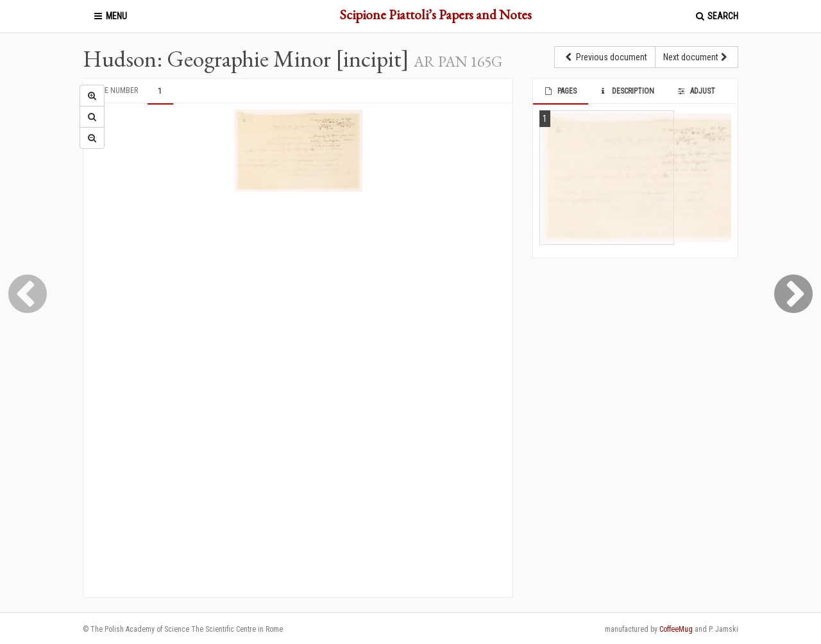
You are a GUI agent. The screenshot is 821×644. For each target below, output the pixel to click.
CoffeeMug (676, 629)
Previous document (605, 57)
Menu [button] (110, 16)
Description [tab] (626, 91)
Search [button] (716, 16)
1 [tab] (160, 91)
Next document (697, 57)
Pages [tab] (560, 91)
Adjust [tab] (695, 91)
